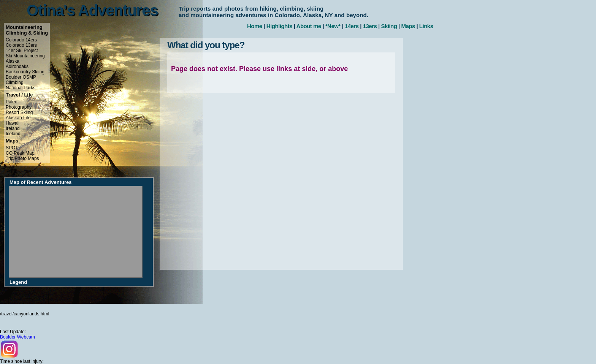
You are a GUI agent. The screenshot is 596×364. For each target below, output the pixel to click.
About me (309, 26)
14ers (352, 26)
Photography (19, 107)
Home (255, 26)
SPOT (12, 148)
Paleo (12, 102)
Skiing (389, 26)
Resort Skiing (19, 112)
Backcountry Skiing (25, 72)
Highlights (279, 26)
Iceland (13, 134)
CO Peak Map (20, 153)
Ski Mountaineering (25, 56)
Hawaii (13, 123)
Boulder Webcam (17, 337)
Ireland (13, 128)
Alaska (13, 61)
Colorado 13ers (21, 45)
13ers (370, 26)
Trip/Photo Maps (22, 158)
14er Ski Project (22, 51)
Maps (408, 26)
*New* (333, 26)
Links (426, 26)
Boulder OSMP (21, 77)
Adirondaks (17, 66)
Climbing (15, 82)
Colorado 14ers (21, 40)
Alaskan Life (18, 118)
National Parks (21, 88)
